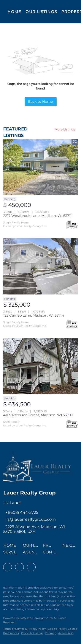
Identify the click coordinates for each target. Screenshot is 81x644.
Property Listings (32, 633)
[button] (11, 547)
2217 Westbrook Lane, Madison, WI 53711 (37, 216)
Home (14, 12)
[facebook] (8, 567)
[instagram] (31, 567)
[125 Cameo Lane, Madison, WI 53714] (40, 266)
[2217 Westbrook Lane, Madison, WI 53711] (40, 167)
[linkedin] (19, 567)
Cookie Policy (57, 629)
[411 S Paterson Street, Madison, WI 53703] (40, 366)
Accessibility (66, 633)
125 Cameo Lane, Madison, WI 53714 (34, 315)
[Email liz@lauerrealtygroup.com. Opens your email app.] (29, 519)
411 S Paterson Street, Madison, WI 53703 (38, 415)
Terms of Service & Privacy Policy (25, 629)
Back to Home (40, 102)
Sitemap (51, 633)
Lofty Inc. (26, 618)
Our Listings (41, 12)
